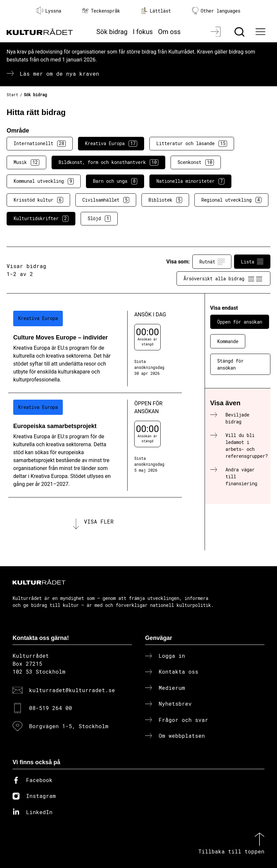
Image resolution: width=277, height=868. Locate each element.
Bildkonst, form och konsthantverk (108, 162)
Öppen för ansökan (240, 322)
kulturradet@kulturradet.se (72, 690)
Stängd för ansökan (230, 364)
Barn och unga (115, 181)
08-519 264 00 (51, 708)
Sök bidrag (112, 32)
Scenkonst (196, 162)
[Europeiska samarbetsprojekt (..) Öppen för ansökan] (95, 445)
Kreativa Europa (111, 143)
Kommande (228, 341)
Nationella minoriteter (190, 181)
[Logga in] (216, 32)
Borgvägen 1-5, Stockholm (69, 726)
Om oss (169, 32)
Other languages (216, 11)
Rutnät (212, 262)
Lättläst (156, 11)
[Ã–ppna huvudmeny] (261, 32)
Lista (252, 262)
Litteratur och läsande (192, 143)
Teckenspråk (101, 11)
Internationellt (40, 143)
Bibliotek (165, 200)
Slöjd (99, 218)
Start (12, 95)
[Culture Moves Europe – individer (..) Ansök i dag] (95, 348)
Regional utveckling (231, 200)
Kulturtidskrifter (41, 218)
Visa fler (99, 521)
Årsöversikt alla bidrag (223, 279)
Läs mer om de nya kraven (59, 74)
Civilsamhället (106, 200)
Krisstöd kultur (38, 200)
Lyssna (49, 11)
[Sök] (240, 32)
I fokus (143, 32)
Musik (26, 162)
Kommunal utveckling (44, 181)
